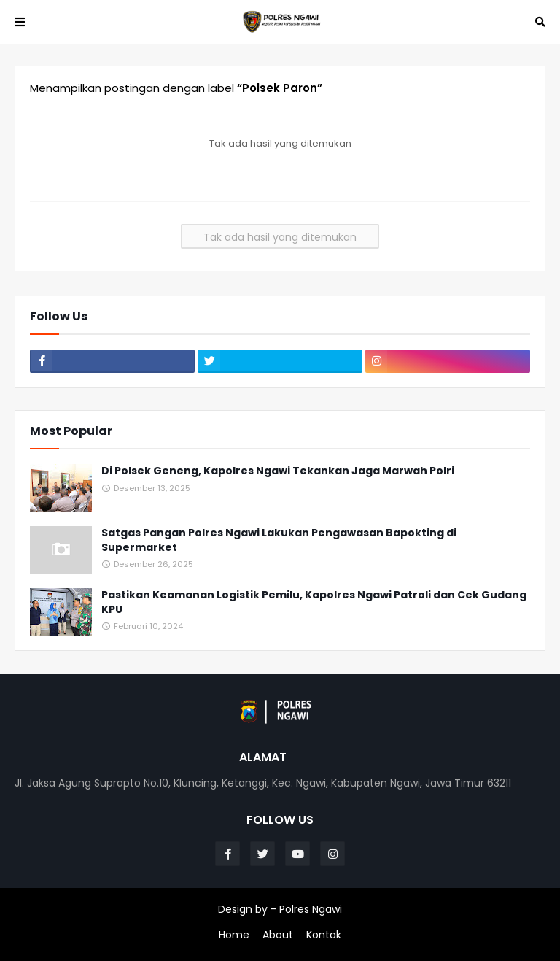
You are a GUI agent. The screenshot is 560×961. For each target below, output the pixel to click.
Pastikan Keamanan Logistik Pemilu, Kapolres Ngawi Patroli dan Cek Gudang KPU (314, 602)
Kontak (324, 935)
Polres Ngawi (311, 909)
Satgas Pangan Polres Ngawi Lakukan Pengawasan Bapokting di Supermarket (279, 540)
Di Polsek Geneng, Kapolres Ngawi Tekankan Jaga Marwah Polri (278, 471)
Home (234, 935)
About (278, 935)
